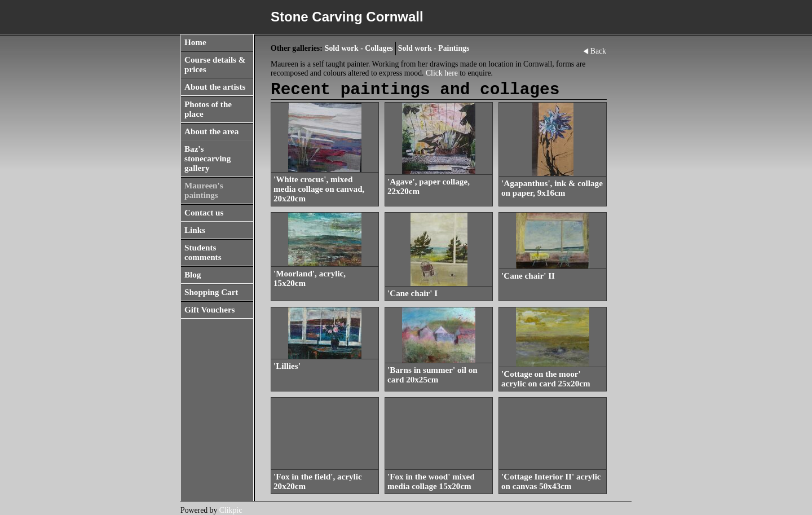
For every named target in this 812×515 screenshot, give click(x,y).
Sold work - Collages (359, 48)
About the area (211, 131)
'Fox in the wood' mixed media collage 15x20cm (431, 481)
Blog (193, 275)
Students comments (203, 252)
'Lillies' (287, 366)
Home (195, 42)
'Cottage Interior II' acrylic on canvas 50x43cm (551, 481)
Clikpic (231, 510)
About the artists (215, 87)
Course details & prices (215, 65)
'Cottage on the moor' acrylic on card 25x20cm (546, 379)
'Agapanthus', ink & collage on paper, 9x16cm (552, 188)
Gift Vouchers (210, 310)
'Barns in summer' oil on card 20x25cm (433, 375)
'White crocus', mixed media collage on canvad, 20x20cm (319, 189)
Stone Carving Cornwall (347, 17)
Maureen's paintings (204, 190)
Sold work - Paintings (434, 48)
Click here (442, 73)
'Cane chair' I (412, 293)
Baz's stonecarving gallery (208, 159)
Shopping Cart (211, 292)
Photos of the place (208, 109)
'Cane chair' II (528, 276)
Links (195, 230)
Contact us (204, 213)
